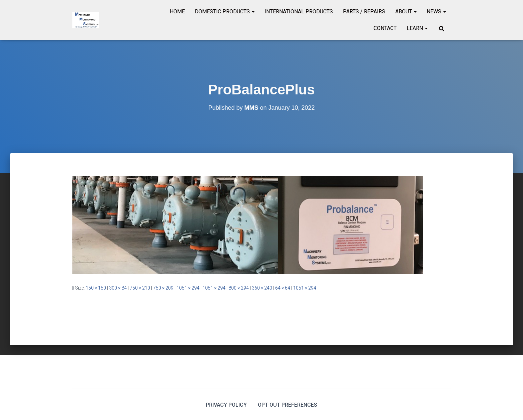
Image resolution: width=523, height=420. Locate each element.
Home (177, 12)
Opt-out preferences (288, 405)
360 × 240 (262, 288)
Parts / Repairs (364, 12)
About (406, 12)
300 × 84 (118, 288)
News (436, 12)
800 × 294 (239, 288)
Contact (385, 28)
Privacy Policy (226, 405)
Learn (417, 28)
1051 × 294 (188, 288)
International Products (299, 12)
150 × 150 (96, 288)
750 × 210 (140, 288)
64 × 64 (283, 288)
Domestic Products (225, 12)
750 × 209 (163, 288)
